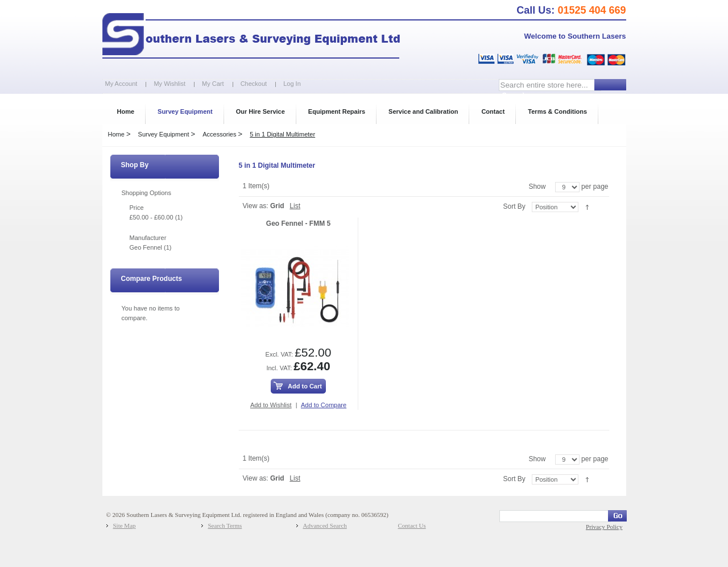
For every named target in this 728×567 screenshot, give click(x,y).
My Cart (213, 84)
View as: (256, 206)
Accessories (219, 134)
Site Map (125, 525)
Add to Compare (324, 405)
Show (537, 187)
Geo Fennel (146, 247)
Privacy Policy (604, 527)
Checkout (254, 84)
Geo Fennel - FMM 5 (298, 224)
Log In (292, 84)
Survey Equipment (164, 134)
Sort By (514, 206)
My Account (121, 84)
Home (116, 134)
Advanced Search (325, 525)
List (295, 206)
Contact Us (412, 525)
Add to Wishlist (271, 405)
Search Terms (225, 525)
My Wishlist (169, 84)
